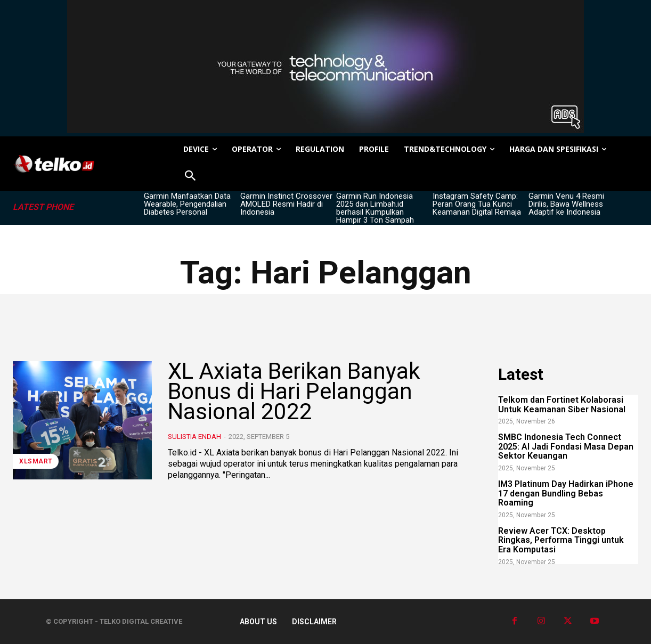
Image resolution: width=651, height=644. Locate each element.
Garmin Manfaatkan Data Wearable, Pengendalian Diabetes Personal (187, 204)
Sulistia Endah (194, 437)
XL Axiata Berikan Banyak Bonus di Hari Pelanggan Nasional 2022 (294, 391)
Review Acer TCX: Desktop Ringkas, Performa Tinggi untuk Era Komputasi (561, 540)
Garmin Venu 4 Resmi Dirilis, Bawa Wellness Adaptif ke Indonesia (566, 204)
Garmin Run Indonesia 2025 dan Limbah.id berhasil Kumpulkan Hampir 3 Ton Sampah (375, 208)
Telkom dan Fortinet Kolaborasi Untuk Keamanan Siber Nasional (562, 405)
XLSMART (36, 461)
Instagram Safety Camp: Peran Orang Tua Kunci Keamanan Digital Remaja (477, 204)
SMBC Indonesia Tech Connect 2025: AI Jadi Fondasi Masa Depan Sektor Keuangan (566, 446)
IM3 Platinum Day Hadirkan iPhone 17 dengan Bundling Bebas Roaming (566, 493)
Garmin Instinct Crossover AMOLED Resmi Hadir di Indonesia (286, 204)
